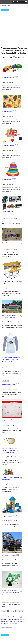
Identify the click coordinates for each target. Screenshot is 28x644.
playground (22, 619)
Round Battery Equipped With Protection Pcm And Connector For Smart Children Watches (10, 450)
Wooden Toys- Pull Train (8, 78)
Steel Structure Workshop (8, 555)
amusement (4, 619)
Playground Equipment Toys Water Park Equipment (10, 479)
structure (22, 621)
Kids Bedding (5, 421)
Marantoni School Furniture (9, 385)
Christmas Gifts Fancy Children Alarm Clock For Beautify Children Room (10, 593)
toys (13, 624)
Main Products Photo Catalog (13, 617)
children (7, 621)
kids (6, 624)
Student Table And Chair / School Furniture (10, 283)
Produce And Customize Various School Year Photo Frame (10, 244)
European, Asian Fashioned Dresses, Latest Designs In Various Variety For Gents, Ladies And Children (11, 360)
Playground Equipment (7, 516)
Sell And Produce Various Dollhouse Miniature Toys (8, 213)
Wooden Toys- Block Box (8, 146)
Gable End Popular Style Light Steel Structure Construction (9, 316)
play (15, 621)
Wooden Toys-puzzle (7, 112)
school (13, 619)
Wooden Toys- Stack (7, 180)
